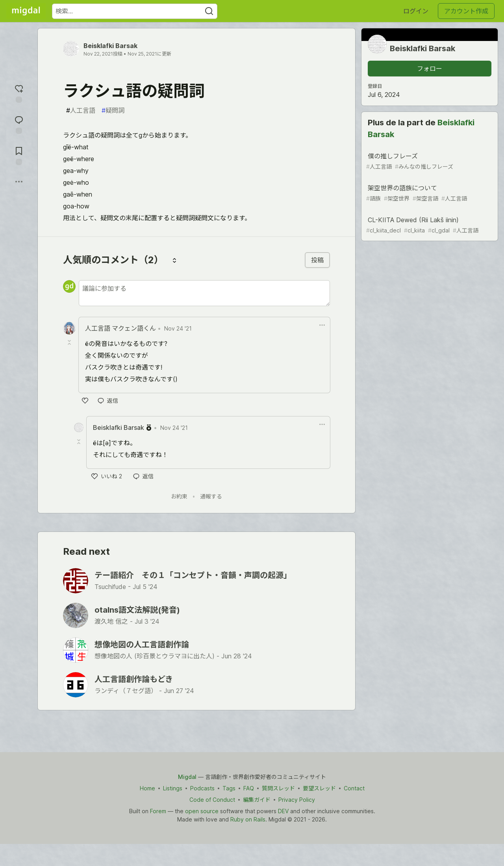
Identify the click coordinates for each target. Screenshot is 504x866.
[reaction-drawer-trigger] (19, 93)
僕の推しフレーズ (429, 161)
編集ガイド (257, 800)
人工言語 (81, 110)
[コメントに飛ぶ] (19, 124)
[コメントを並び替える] (174, 260)
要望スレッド (319, 788)
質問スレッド (278, 788)
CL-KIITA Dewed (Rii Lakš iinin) (429, 225)
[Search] (209, 11)
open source (202, 811)
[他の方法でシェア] (19, 182)
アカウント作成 (466, 11)
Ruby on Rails (248, 819)
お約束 (179, 496)
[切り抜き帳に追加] (19, 155)
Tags (229, 788)
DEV (283, 811)
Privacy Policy (297, 800)
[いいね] (85, 401)
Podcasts (202, 788)
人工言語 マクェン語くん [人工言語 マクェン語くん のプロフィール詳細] (120, 328)
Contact (354, 788)
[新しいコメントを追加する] (204, 293)
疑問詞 (113, 110)
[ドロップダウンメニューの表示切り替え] (322, 325)
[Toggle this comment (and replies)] (70, 342)
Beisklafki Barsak (110, 46)
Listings (173, 788)
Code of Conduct (212, 800)
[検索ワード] (135, 11)
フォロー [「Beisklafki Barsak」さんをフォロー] (430, 69)
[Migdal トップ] (26, 11)
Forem (158, 811)
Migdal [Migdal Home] (187, 777)
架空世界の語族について (429, 193)
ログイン (416, 11)
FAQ (249, 788)
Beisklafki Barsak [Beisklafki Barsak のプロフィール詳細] (119, 427)
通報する (211, 496)
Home (147, 788)
